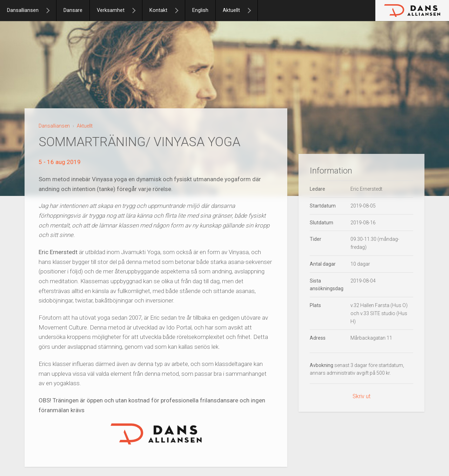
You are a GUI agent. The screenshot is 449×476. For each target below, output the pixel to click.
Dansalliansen (23, 10)
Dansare (73, 10)
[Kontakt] (180, 11)
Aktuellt (231, 10)
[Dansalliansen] (51, 11)
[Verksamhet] (137, 11)
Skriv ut (361, 396)
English (200, 10)
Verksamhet (111, 10)
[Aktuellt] (252, 11)
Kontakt (158, 10)
